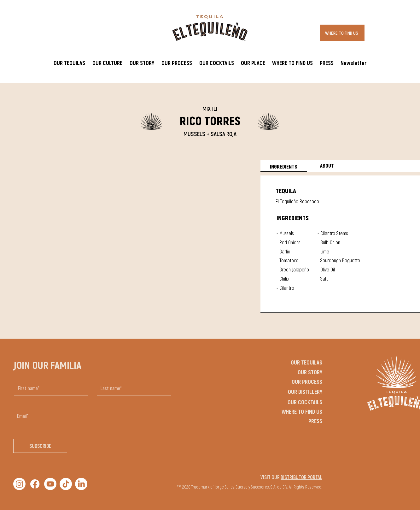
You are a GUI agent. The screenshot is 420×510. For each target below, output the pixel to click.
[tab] (284, 166)
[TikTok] (66, 484)
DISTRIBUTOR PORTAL (301, 477)
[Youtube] (50, 484)
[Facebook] (35, 484)
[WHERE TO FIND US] (342, 33)
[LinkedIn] (81, 484)
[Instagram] (19, 484)
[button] (107, 63)
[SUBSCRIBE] (40, 446)
